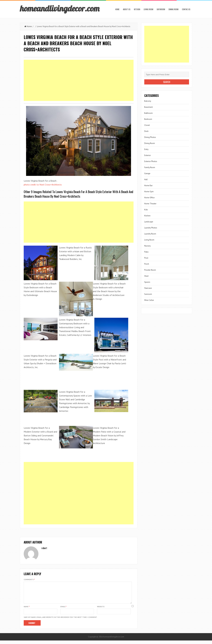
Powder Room (150, 270)
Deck (146, 131)
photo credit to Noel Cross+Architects (43, 185)
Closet (147, 125)
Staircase (148, 288)
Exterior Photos (151, 161)
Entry (146, 149)
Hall (146, 179)
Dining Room (174, 9)
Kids (146, 210)
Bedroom (148, 119)
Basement (148, 107)
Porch (147, 264)
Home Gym (149, 192)
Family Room (150, 167)
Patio (146, 252)
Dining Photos (150, 137)
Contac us (186, 9)
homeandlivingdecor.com (60, 8)
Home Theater (150, 204)
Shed (146, 276)
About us (127, 9)
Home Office (149, 198)
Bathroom (161, 9)
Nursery (147, 246)
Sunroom (148, 294)
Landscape (149, 222)
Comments (29, 579)
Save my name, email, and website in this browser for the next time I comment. (61, 621)
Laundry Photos (151, 228)
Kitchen (137, 9)
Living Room (148, 9)
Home (117, 9)
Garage (147, 173)
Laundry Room (150, 234)
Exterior (148, 155)
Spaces (147, 282)
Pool (146, 258)
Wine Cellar (149, 300)
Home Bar (148, 186)
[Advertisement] (79, 80)
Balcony (148, 101)
